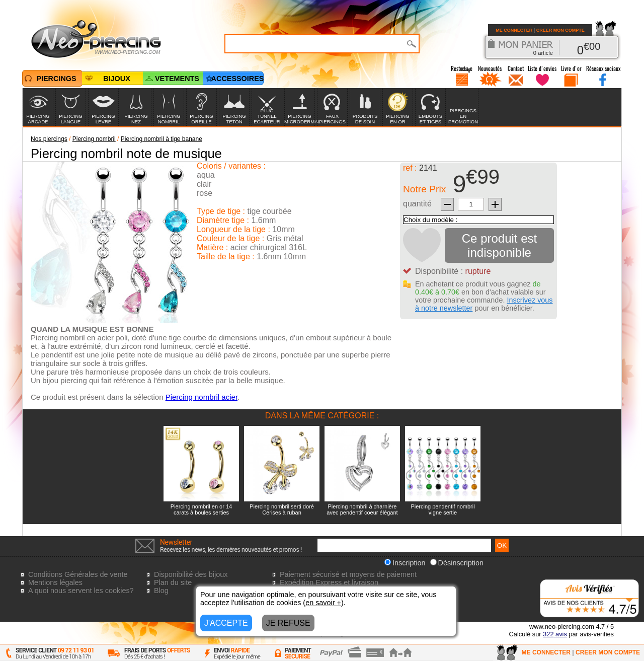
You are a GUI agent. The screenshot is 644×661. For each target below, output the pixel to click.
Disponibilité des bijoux (191, 574)
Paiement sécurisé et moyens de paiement (348, 574)
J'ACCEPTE (226, 623)
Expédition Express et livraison (329, 582)
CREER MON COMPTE (560, 30)
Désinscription (457, 563)
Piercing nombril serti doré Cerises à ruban (282, 509)
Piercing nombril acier (202, 397)
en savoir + (323, 603)
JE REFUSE (288, 623)
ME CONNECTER (514, 30)
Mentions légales (55, 582)
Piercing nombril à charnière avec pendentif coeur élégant (362, 509)
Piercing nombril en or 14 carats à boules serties (201, 509)
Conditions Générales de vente (78, 574)
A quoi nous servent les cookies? (81, 591)
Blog (161, 591)
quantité (417, 204)
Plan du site (173, 582)
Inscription (405, 563)
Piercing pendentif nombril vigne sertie (442, 509)
